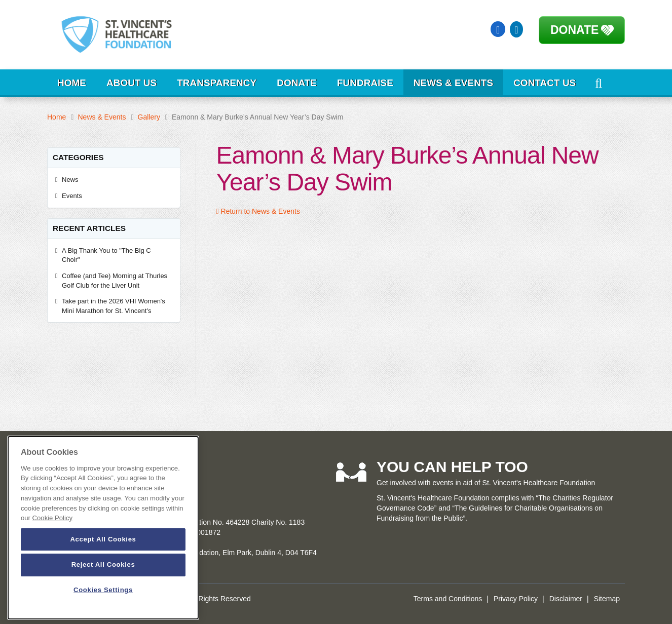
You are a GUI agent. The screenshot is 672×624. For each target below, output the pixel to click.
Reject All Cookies (103, 564)
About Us (132, 83)
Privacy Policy (516, 599)
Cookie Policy (52, 518)
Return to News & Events (258, 211)
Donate (574, 30)
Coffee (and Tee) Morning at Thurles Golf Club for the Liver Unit (115, 281)
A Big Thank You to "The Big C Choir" (106, 255)
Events (72, 196)
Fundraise (365, 83)
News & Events (453, 83)
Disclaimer (566, 599)
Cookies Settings (103, 590)
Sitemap (607, 599)
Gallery (149, 117)
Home (72, 83)
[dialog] (103, 528)
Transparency (217, 83)
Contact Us (545, 83)
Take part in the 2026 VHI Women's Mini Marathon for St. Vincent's (114, 306)
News (70, 180)
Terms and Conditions (448, 599)
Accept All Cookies (103, 539)
